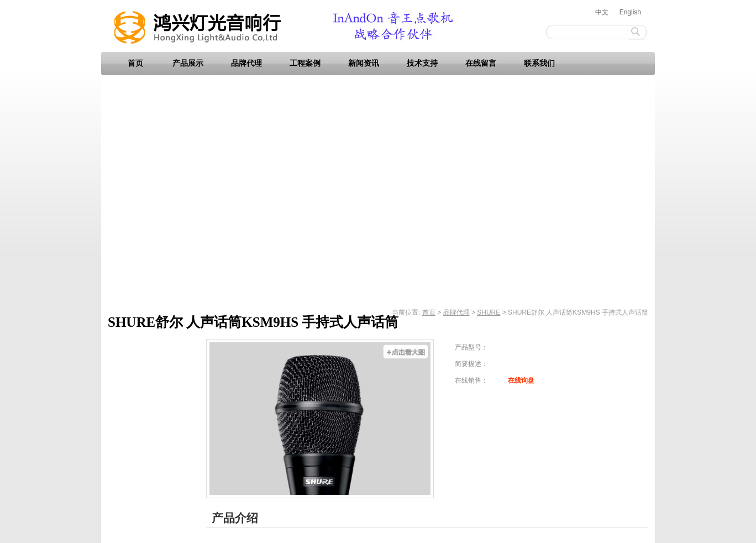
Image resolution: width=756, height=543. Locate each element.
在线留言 (481, 63)
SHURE (489, 312)
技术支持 (422, 63)
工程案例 (305, 63)
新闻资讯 (364, 63)
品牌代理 (246, 63)
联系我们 (539, 63)
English (630, 12)
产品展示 (188, 63)
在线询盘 (521, 380)
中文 (602, 12)
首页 (135, 63)
